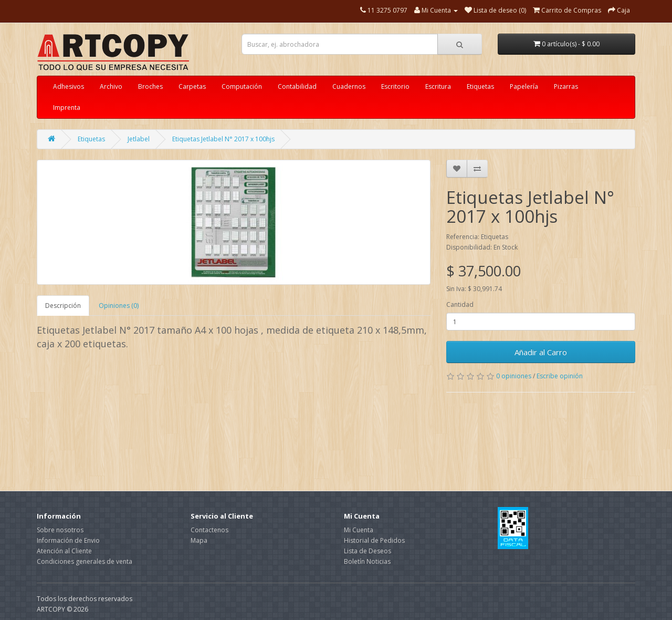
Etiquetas (480, 86)
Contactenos (209, 530)
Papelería (524, 86)
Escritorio (395, 86)
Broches (150, 86)
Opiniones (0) (119, 306)
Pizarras (566, 86)
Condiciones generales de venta (85, 561)
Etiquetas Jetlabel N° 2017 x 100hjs (223, 139)
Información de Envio (68, 540)
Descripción (63, 306)
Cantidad (460, 304)
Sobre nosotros (60, 530)
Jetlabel (139, 139)
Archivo (111, 86)
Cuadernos (349, 86)
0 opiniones (514, 376)
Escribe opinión (560, 376)
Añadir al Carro (541, 352)
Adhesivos (69, 86)
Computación (242, 86)
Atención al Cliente (64, 551)
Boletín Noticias (367, 561)
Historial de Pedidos (374, 540)
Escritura (438, 86)
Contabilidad (297, 86)
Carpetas (192, 86)
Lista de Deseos (367, 551)
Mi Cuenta (359, 530)
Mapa (199, 540)
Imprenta (67, 107)
